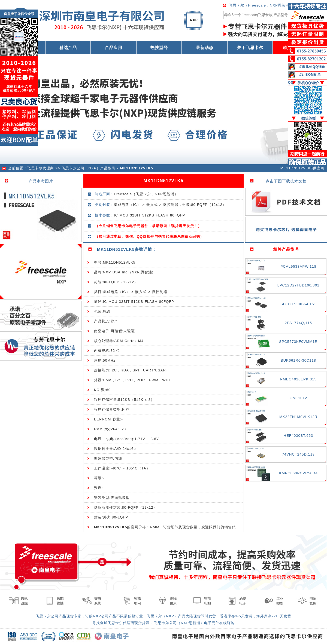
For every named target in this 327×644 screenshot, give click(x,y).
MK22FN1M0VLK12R (298, 417)
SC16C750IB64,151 (298, 304)
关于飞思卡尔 (250, 48)
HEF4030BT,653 (298, 436)
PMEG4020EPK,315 (298, 379)
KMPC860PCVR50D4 (298, 473)
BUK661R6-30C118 (298, 360)
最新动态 (205, 48)
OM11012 (298, 398)
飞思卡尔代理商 (41, 168)
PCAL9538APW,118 (298, 266)
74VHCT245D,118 (298, 454)
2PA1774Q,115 (298, 323)
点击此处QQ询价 (312, 67)
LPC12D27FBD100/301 (299, 285)
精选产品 (68, 48)
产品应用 (114, 48)
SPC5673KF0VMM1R (298, 342)
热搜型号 (159, 48)
